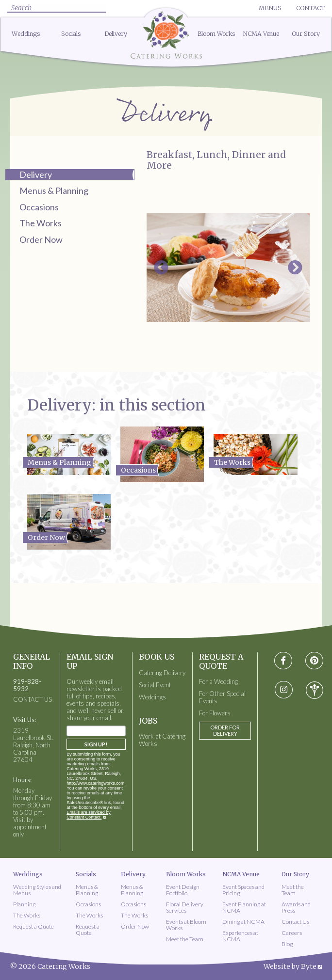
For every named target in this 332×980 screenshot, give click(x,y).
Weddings (26, 34)
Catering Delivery (162, 673)
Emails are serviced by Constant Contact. (89, 815)
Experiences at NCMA (240, 936)
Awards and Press (296, 907)
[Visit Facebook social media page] (283, 661)
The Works (41, 223)
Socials (71, 34)
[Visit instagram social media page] (283, 690)
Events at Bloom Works (186, 925)
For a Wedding (218, 682)
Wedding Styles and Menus (37, 890)
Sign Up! (96, 744)
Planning (24, 904)
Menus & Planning (54, 190)
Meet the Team (185, 939)
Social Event (155, 685)
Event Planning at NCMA (244, 907)
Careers (292, 933)
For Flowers (215, 713)
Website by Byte (290, 966)
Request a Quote (33, 926)
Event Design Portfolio (183, 890)
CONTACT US (33, 700)
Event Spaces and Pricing (243, 890)
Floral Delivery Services (185, 907)
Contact (311, 8)
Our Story (306, 34)
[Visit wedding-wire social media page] (315, 690)
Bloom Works (216, 34)
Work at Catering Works (162, 740)
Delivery (116, 34)
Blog (287, 944)
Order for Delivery (225, 730)
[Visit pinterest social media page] (314, 661)
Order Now (41, 239)
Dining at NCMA (243, 922)
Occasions (39, 207)
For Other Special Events (222, 697)
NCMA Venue (261, 34)
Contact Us (295, 922)
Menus (270, 8)
